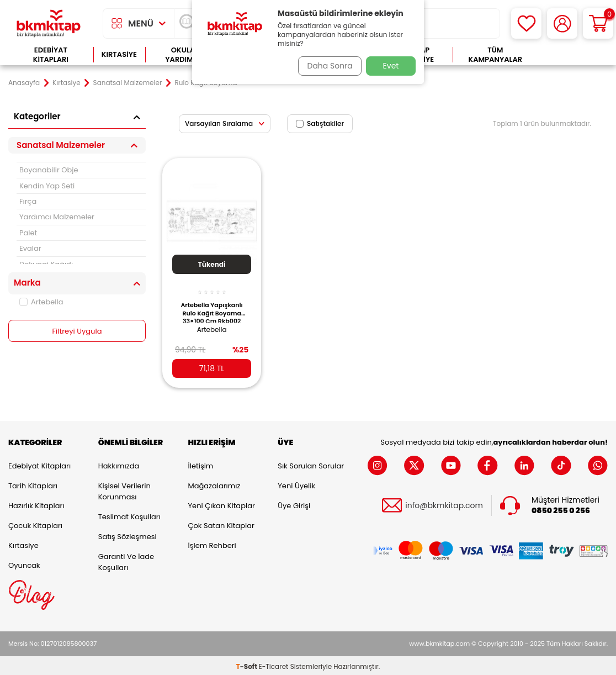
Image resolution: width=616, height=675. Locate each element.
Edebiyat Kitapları (51, 55)
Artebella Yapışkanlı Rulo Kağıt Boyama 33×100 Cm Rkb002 (211, 305)
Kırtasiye (119, 54)
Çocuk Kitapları (35, 523)
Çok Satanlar (573, 55)
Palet (28, 233)
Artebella (41, 302)
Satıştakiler (320, 123)
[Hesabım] (562, 23)
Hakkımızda (119, 464)
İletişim (201, 464)
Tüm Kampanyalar (496, 55)
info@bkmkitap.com (444, 503)
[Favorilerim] (526, 23)
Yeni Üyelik (296, 484)
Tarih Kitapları (33, 484)
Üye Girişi (294, 503)
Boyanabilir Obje (49, 170)
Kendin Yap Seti (47, 186)
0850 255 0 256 (561, 508)
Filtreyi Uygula (77, 331)
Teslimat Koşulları (129, 515)
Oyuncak (24, 563)
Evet (391, 66)
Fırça (28, 201)
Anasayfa (24, 83)
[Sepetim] (598, 23)
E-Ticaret (274, 664)
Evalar (30, 248)
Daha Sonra (326, 66)
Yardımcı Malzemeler (57, 217)
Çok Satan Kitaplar (221, 523)
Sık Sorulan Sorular (311, 464)
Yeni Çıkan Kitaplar (222, 503)
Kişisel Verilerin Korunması (124, 489)
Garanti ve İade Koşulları (126, 560)
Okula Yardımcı (183, 55)
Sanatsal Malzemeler (128, 83)
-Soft (248, 664)
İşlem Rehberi (212, 543)
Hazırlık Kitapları (36, 503)
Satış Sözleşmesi (128, 534)
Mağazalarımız (214, 484)
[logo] (49, 23)
